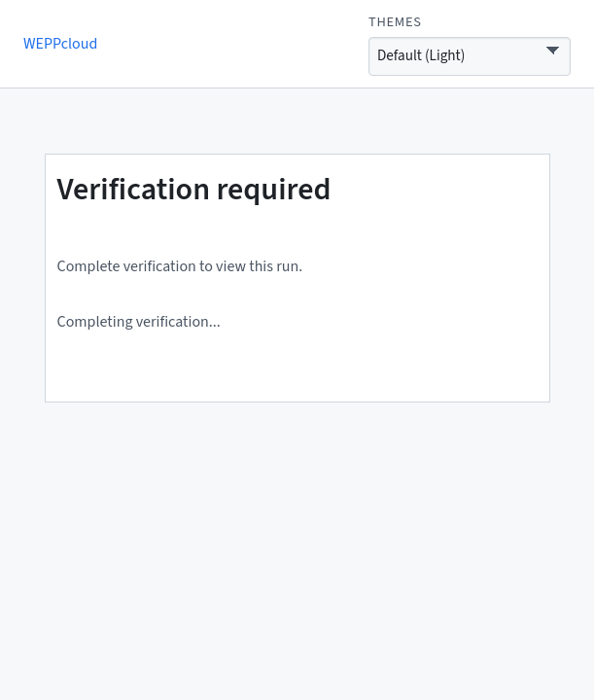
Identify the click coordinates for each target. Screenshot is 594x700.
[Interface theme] (470, 56)
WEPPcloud (60, 44)
